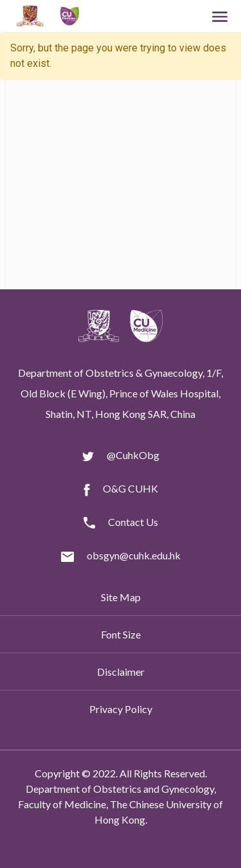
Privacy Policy (121, 709)
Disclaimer (121, 672)
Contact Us (133, 522)
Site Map (121, 597)
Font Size (121, 634)
